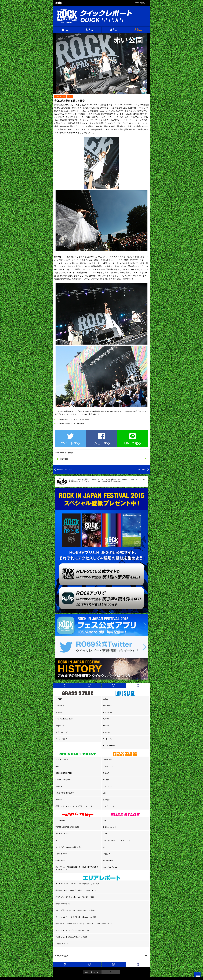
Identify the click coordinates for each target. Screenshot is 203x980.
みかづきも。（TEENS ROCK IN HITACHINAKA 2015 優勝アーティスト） (77, 868)
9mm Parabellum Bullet (64, 719)
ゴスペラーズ (108, 766)
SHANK (106, 834)
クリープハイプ (61, 732)
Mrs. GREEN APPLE (63, 834)
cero (57, 766)
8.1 (65, 685)
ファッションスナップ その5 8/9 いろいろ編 (72, 930)
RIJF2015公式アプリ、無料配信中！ (73, 424)
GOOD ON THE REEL (64, 773)
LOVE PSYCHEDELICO (65, 793)
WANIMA (59, 800)
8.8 (114, 685)
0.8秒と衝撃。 (61, 860)
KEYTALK (107, 732)
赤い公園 (106, 780)
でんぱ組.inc (107, 712)
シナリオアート (61, 854)
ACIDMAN (59, 712)
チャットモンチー (62, 739)
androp (105, 699)
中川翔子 (106, 800)
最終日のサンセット (63, 904)
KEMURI (106, 719)
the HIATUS (60, 706)
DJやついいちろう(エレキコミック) (116, 840)
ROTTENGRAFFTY (110, 746)
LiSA (105, 793)
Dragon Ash (60, 726)
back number (108, 706)
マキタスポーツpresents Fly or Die (68, 847)
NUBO (58, 840)
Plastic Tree (107, 760)
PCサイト (111, 972)
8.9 (138, 685)
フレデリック (108, 786)
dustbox (106, 726)
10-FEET (59, 699)
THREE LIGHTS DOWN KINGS (67, 827)
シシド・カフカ (109, 806)
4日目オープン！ (62, 944)
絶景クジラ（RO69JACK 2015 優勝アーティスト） (75, 806)
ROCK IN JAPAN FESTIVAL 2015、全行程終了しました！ (77, 884)
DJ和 (105, 820)
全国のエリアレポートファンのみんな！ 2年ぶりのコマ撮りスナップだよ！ (84, 924)
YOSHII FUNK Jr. (62, 760)
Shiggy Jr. (106, 854)
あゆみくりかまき (110, 827)
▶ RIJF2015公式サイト (141, 3)
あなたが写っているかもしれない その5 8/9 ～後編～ (76, 897)
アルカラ (106, 773)
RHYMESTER (108, 860)
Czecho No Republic (63, 780)
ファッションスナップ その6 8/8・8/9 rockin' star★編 (76, 917)
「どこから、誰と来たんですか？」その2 (71, 937)
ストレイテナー (109, 739)
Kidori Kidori (60, 820)
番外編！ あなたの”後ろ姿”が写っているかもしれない (76, 890)
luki (104, 847)
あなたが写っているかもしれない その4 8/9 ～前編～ (76, 910)
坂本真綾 (59, 786)
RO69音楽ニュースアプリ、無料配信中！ (75, 419)
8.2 (89, 685)
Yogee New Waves (110, 867)
